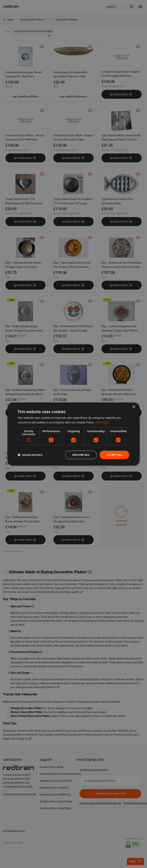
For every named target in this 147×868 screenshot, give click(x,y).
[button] (30, 455)
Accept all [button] (114, 455)
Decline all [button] (81, 455)
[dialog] (74, 434)
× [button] (134, 407)
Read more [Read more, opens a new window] (102, 422)
